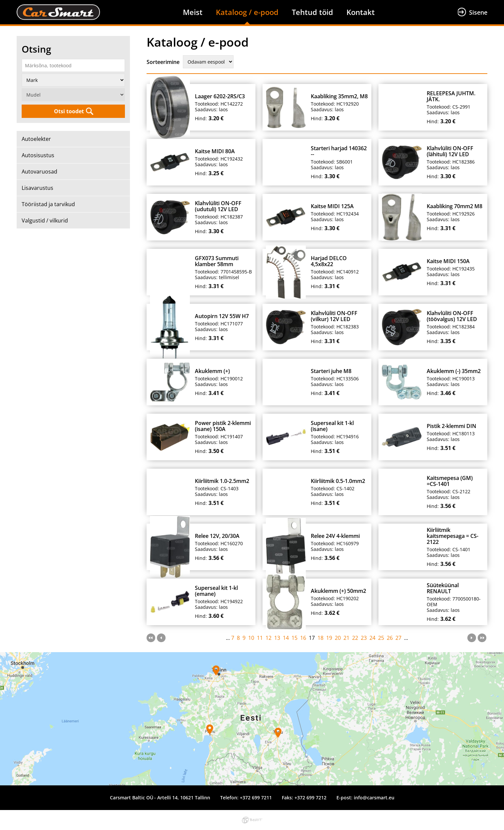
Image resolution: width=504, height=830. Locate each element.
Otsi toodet (69, 111)
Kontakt (361, 12)
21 (346, 638)
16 (303, 638)
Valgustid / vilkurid (45, 220)
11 (260, 638)
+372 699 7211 (256, 798)
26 (390, 638)
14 (286, 638)
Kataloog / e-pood (247, 12)
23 (364, 638)
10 (251, 638)
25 (381, 638)
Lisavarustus (37, 188)
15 (294, 638)
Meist (193, 12)
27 (398, 638)
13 (277, 638)
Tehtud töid (312, 12)
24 (372, 638)
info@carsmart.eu (374, 798)
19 (329, 638)
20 (338, 638)
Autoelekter (36, 139)
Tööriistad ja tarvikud (48, 204)
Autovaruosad (39, 172)
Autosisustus (38, 155)
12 (268, 638)
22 (355, 638)
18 (320, 638)
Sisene (478, 12)
